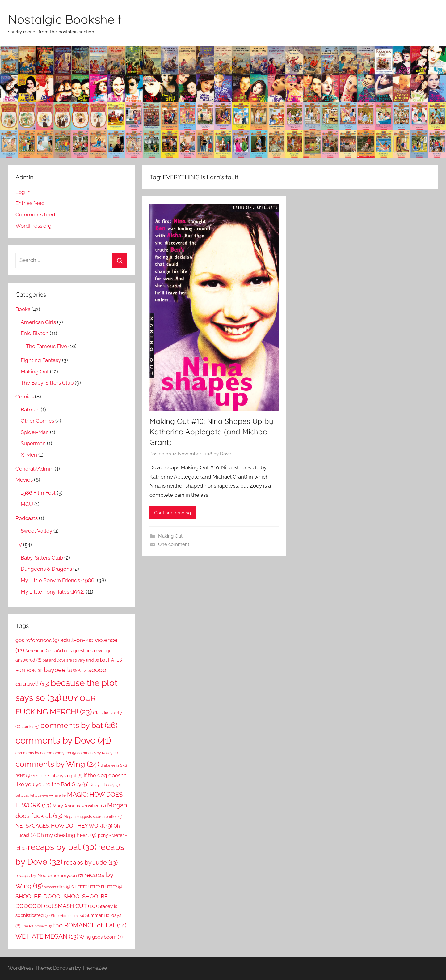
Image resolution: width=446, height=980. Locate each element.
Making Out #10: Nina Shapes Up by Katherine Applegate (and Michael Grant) (211, 431)
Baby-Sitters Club (42, 558)
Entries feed (30, 203)
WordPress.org (34, 226)
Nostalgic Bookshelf (65, 19)
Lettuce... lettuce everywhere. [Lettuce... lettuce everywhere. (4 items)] (41, 795)
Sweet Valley (36, 531)
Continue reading (173, 513)
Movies (24, 480)
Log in (23, 192)
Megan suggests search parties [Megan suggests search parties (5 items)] (93, 817)
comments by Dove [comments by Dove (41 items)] (63, 740)
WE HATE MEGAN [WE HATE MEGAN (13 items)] (47, 936)
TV (19, 545)
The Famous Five (46, 346)
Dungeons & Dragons (46, 569)
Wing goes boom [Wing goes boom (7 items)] (101, 937)
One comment (174, 544)
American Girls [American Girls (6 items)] (43, 651)
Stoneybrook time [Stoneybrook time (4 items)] (67, 916)
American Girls (38, 322)
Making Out (170, 536)
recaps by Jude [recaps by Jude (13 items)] (91, 863)
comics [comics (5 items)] (30, 727)
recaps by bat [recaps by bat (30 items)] (62, 847)
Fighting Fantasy (41, 360)
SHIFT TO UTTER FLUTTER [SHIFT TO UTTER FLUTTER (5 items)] (97, 887)
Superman (33, 443)
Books (23, 309)
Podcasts (27, 518)
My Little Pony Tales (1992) (53, 592)
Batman (30, 410)
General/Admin (34, 469)
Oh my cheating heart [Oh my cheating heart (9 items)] (67, 835)
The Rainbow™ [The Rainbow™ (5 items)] (37, 926)
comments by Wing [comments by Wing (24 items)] (57, 764)
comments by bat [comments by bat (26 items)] (79, 725)
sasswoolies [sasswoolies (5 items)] (57, 887)
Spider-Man (35, 432)
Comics (25, 397)
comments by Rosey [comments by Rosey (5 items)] (97, 753)
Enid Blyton (35, 333)
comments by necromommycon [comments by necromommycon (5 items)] (46, 753)
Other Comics (37, 421)
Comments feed (35, 215)
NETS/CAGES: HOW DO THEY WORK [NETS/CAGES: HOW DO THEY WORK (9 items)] (64, 826)
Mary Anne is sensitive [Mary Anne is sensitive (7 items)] (79, 806)
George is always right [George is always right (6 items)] (57, 776)
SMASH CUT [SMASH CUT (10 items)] (76, 906)
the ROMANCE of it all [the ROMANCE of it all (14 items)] (90, 925)
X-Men (29, 455)
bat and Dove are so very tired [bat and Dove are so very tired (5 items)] (71, 660)
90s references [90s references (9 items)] (37, 640)
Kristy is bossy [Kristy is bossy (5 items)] (105, 785)
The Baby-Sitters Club (47, 383)
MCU (27, 504)
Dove (226, 454)
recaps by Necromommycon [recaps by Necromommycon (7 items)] (49, 875)
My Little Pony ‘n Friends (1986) (58, 580)
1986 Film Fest (38, 493)
